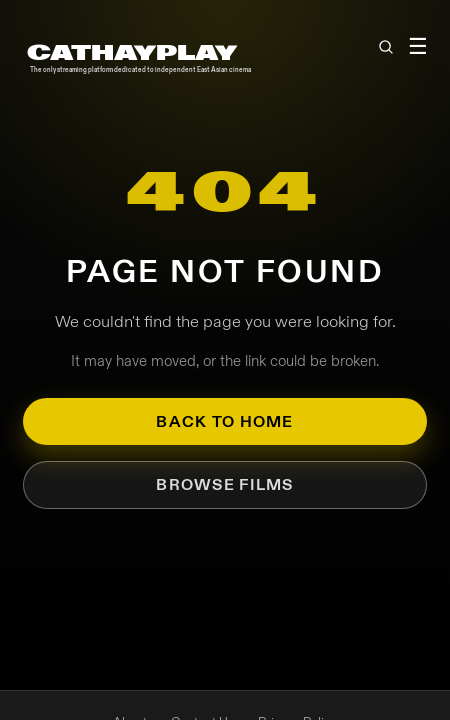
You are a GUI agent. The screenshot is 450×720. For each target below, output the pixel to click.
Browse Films (224, 484)
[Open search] (385, 47)
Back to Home (224, 421)
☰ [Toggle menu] (417, 46)
